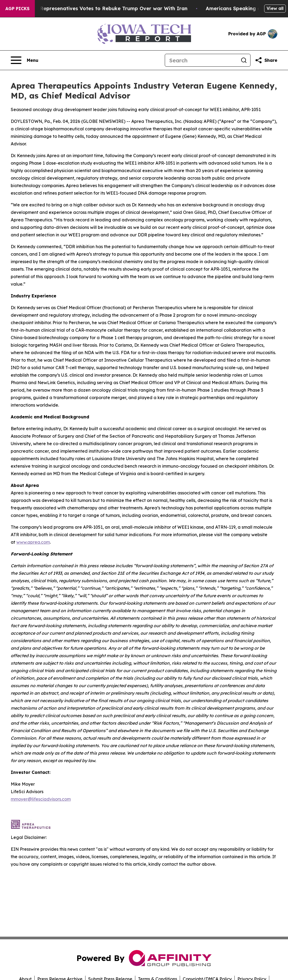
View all (275, 8)
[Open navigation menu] (25, 60)
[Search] (201, 60)
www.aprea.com (33, 542)
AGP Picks (17, 9)
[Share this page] (266, 60)
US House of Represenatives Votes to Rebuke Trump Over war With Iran (102, 8)
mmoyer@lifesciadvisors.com (41, 799)
